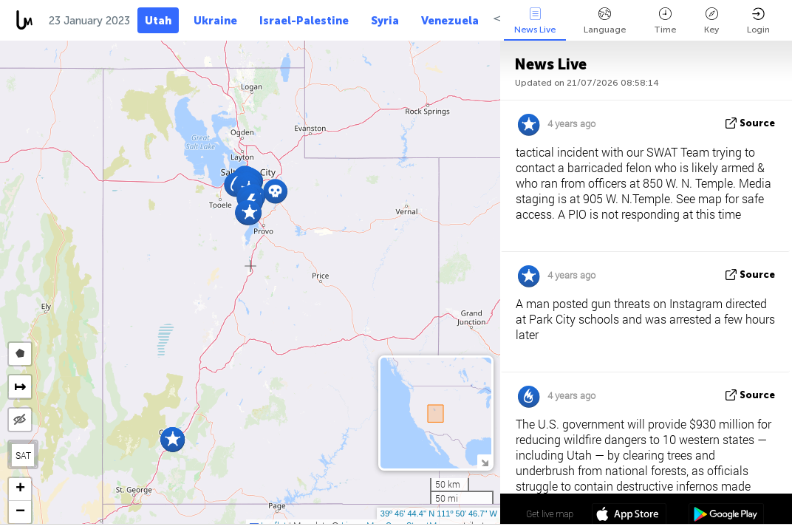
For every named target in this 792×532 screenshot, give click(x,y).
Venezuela (450, 21)
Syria (385, 21)
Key (711, 21)
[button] (275, 191)
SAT (23, 455)
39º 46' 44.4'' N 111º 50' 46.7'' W (439, 514)
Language (605, 21)
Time (665, 21)
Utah (158, 21)
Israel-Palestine (304, 21)
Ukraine (215, 21)
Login (758, 21)
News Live (535, 21)
